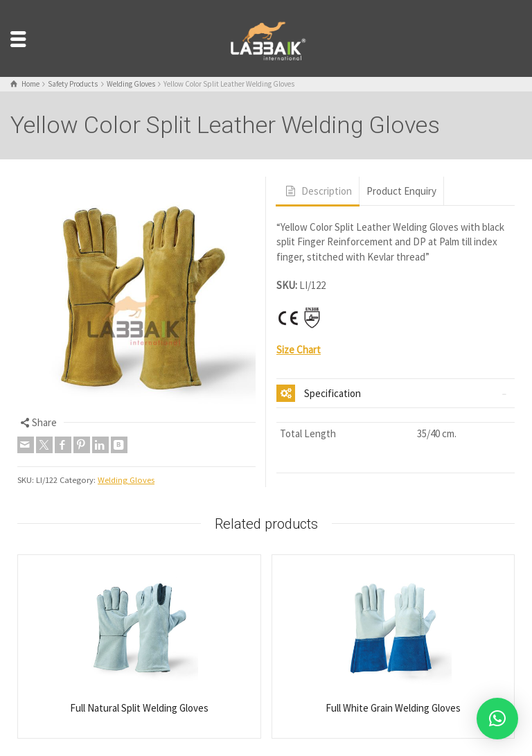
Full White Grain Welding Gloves (393, 708)
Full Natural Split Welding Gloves (139, 708)
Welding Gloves (126, 480)
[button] (497, 719)
